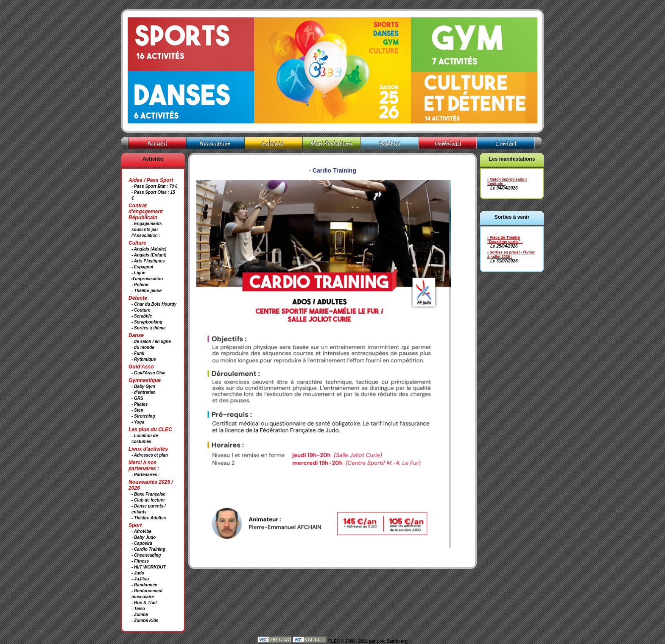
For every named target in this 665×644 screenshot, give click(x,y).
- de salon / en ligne (151, 342)
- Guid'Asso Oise (148, 373)
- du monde (143, 347)
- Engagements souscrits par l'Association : (147, 230)
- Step (137, 410)
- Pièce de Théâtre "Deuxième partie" (504, 240)
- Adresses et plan (150, 455)
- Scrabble (142, 316)
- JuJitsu (140, 579)
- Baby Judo (144, 537)
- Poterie (140, 285)
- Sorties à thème (149, 328)
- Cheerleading (146, 555)
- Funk (138, 353)
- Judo (138, 573)
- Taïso (138, 609)
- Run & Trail (144, 603)
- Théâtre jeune (147, 291)
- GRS (137, 398)
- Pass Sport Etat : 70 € (154, 186)
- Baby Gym (143, 386)
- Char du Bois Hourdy (154, 304)
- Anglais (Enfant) (149, 255)
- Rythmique (144, 359)
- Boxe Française (148, 494)
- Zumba (140, 615)
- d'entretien (144, 392)
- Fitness (140, 561)
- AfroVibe (141, 531)
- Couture (141, 310)
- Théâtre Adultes (149, 518)
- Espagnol (142, 267)
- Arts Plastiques (148, 261)
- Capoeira (142, 543)
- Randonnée (144, 585)
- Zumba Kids (145, 620)
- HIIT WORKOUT (149, 567)
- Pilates (140, 404)
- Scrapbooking (147, 322)
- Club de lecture (148, 500)
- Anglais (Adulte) (149, 249)
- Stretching (143, 416)
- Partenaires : (146, 475)
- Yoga (138, 422)
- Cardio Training (148, 549)
